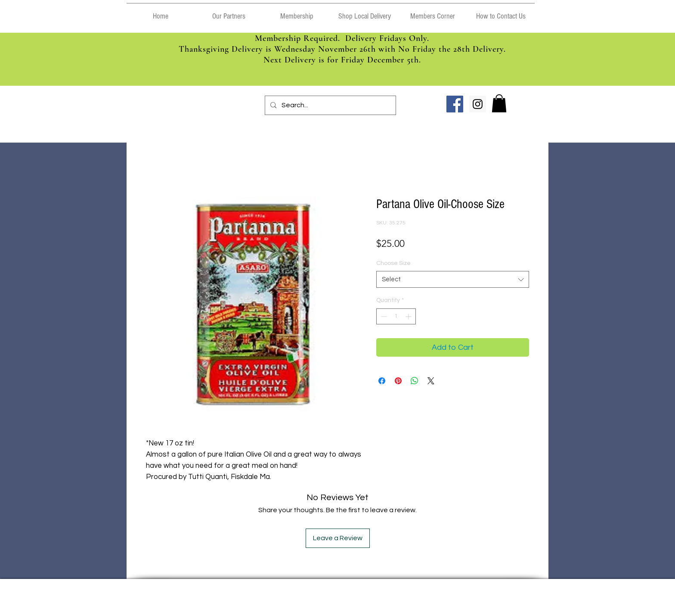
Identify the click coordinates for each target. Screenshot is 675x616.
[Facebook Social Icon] (455, 104)
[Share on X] (431, 381)
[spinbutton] (396, 316)
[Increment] (409, 316)
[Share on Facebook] (382, 381)
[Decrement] (383, 316)
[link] (499, 103)
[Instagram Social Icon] (478, 104)
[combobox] (453, 279)
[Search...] (330, 105)
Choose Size (393, 263)
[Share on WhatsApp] (415, 381)
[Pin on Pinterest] (398, 381)
